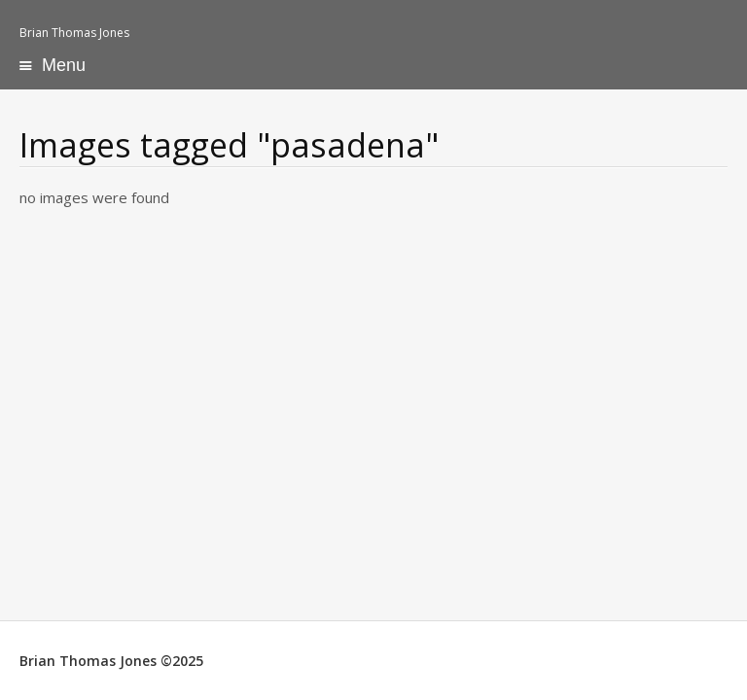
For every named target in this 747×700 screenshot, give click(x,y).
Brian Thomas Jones (74, 33)
